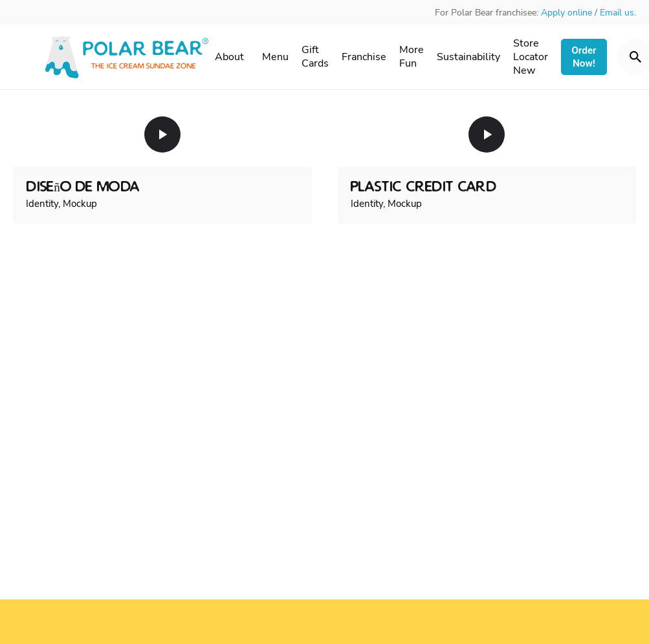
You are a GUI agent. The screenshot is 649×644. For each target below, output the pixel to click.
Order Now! (584, 57)
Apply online (566, 13)
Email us (617, 13)
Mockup (80, 204)
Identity (42, 204)
